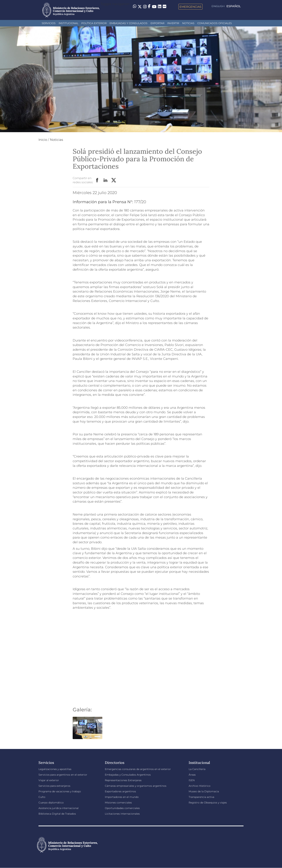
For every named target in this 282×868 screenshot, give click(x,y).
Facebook (97, 180)
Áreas (192, 775)
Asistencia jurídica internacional (59, 808)
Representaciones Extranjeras (123, 780)
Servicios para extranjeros (54, 786)
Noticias (188, 23)
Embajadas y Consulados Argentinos (128, 775)
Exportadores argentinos (120, 791)
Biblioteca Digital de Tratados (57, 814)
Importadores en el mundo (122, 797)
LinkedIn (106, 180)
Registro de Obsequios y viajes (208, 803)
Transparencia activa (201, 797)
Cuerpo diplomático (51, 803)
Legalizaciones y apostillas (55, 769)
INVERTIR (173, 23)
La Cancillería (197, 769)
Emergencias (190, 7)
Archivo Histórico (200, 786)
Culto (42, 797)
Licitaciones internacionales (122, 814)
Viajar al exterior (49, 780)
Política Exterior (94, 23)
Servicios (49, 23)
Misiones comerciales (118, 803)
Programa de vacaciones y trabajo (60, 791)
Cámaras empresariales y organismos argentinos (136, 786)
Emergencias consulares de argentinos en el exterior (138, 769)
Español (234, 6)
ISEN (192, 780)
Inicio (43, 140)
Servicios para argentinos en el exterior (63, 775)
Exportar (157, 23)
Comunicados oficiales (215, 23)
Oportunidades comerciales (122, 808)
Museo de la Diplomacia (204, 791)
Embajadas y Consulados (129, 23)
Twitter (114, 180)
